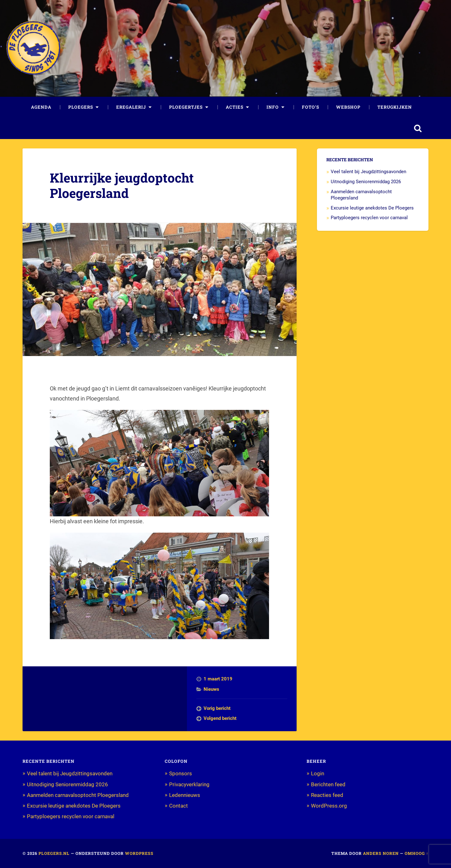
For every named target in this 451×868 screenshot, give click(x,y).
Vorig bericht (217, 708)
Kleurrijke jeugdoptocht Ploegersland (122, 185)
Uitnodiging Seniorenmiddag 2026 (366, 182)
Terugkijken (395, 107)
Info (273, 107)
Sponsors (181, 773)
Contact (179, 806)
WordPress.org (329, 806)
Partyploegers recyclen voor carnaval (369, 218)
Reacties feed (327, 795)
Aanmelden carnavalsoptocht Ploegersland (78, 795)
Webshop (348, 107)
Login (318, 773)
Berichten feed (328, 784)
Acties (235, 107)
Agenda (41, 107)
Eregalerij (131, 107)
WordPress (139, 853)
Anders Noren (381, 853)
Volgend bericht (220, 718)
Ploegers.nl (54, 853)
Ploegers (81, 107)
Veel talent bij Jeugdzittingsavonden (368, 172)
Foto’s (311, 107)
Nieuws (211, 689)
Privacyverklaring (189, 784)
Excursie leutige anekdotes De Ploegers (372, 208)
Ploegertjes (186, 107)
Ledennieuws (185, 795)
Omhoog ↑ (417, 853)
